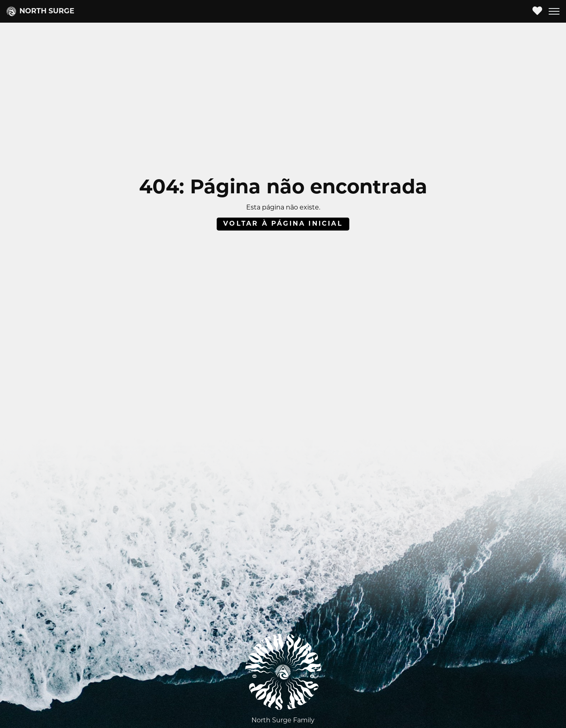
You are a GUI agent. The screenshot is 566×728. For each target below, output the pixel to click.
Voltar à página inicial (283, 224)
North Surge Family (283, 721)
